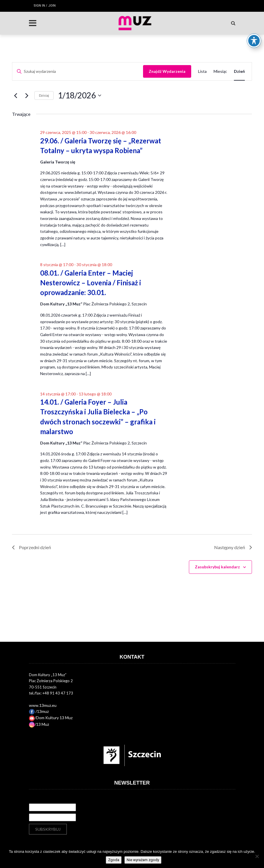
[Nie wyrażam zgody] (257, 856)
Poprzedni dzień (32, 547)
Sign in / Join (45, 6)
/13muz (39, 711)
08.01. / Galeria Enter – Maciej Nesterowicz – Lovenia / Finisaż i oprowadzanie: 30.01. (91, 283)
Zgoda (114, 860)
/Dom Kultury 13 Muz (51, 718)
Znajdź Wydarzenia (167, 71)
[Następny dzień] (27, 95)
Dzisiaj (44, 95)
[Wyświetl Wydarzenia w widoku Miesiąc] (220, 72)
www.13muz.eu (43, 705)
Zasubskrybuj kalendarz (217, 567)
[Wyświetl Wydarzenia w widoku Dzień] (239, 72)
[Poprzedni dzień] (15, 95)
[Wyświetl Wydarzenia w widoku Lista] (202, 72)
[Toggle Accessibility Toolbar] (254, 25)
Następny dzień (233, 547)
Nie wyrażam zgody (143, 860)
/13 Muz (39, 724)
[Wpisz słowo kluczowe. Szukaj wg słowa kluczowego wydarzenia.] (78, 72)
